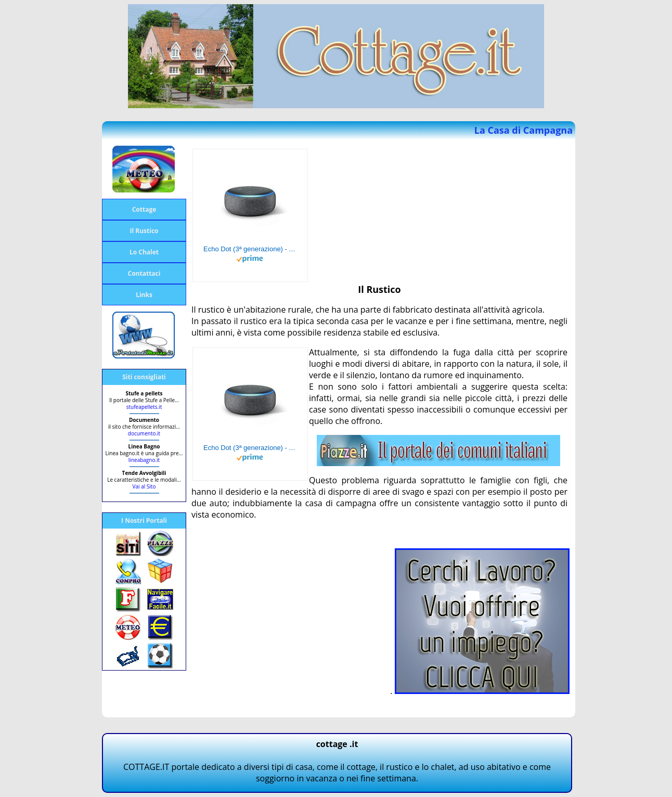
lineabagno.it (144, 460)
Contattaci (144, 273)
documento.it (144, 433)
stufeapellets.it (144, 407)
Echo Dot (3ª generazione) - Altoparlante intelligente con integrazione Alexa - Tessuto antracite (250, 249)
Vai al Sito (144, 486)
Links (144, 295)
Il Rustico (144, 231)
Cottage (144, 209)
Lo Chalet (144, 252)
